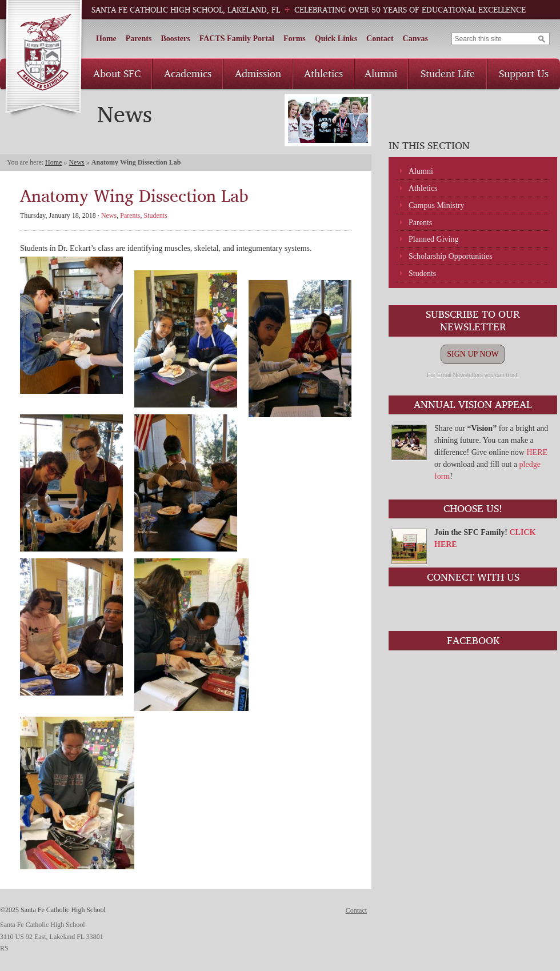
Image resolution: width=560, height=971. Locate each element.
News (76, 162)
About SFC (117, 73)
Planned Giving (434, 239)
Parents (139, 39)
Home (106, 39)
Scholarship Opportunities (451, 256)
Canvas (415, 39)
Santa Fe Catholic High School (43, 59)
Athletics (323, 73)
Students (422, 273)
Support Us (524, 73)
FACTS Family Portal (237, 39)
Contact (380, 39)
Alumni (381, 73)
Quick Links (336, 39)
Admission (258, 73)
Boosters (175, 39)
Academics (188, 73)
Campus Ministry (437, 205)
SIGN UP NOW (473, 354)
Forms (295, 39)
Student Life (448, 73)
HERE (537, 452)
